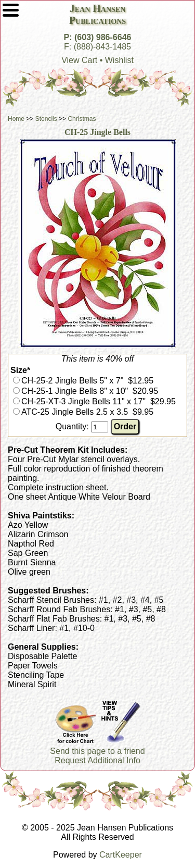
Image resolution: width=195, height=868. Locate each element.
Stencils (46, 119)
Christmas (82, 119)
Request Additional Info (97, 760)
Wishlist (119, 60)
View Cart (79, 60)
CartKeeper (121, 855)
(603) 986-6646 (103, 37)
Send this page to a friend (97, 751)
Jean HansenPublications (97, 14)
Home (16, 119)
